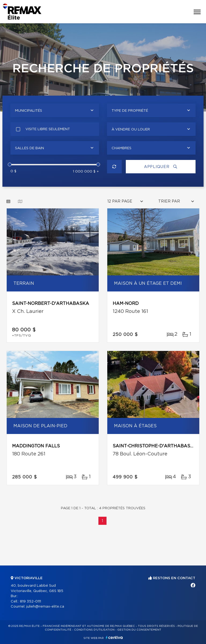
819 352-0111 (30, 602)
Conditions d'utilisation (94, 630)
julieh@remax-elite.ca (45, 607)
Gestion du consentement (139, 630)
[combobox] (55, 110)
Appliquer (161, 167)
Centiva (114, 637)
